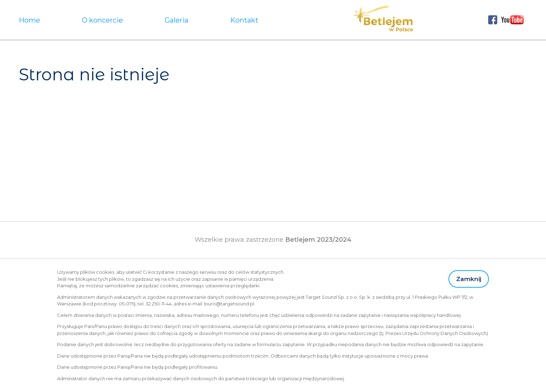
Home (29, 20)
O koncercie (102, 20)
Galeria (177, 20)
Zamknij (469, 279)
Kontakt (244, 20)
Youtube (513, 20)
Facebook (493, 20)
